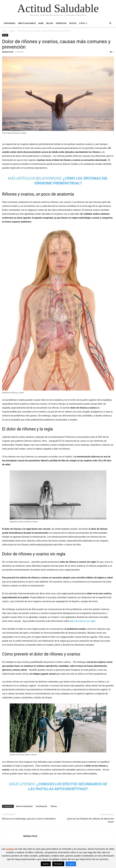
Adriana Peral (8, 52)
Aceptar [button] (71, 864)
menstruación (41, 806)
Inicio (4, 31)
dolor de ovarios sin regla (82, 621)
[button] (110, 23)
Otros (82, 23)
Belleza (50, 23)
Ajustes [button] (46, 864)
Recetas (73, 23)
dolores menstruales (24, 806)
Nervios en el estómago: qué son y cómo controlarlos (29, 819)
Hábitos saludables (27, 23)
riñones (54, 806)
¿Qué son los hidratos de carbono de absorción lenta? (90, 820)
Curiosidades (9, 23)
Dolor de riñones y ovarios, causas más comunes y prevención (56, 44)
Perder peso (61, 23)
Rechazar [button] (58, 864)
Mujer (41, 23)
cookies (10, 849)
